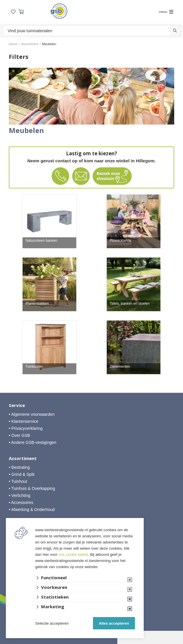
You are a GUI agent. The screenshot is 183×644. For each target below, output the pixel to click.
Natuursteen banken (41, 241)
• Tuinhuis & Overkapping (32, 488)
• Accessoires (21, 502)
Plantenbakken (37, 304)
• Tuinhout (18, 481)
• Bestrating (19, 467)
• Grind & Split (22, 474)
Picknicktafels (120, 241)
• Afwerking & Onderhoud (32, 510)
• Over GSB (20, 435)
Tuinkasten (34, 367)
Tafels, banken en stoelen (130, 304)
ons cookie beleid (73, 554)
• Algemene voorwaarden (32, 414)
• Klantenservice (24, 421)
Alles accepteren (114, 623)
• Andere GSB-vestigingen (33, 442)
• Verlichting (20, 495)
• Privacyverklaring (26, 428)
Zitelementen (120, 367)
